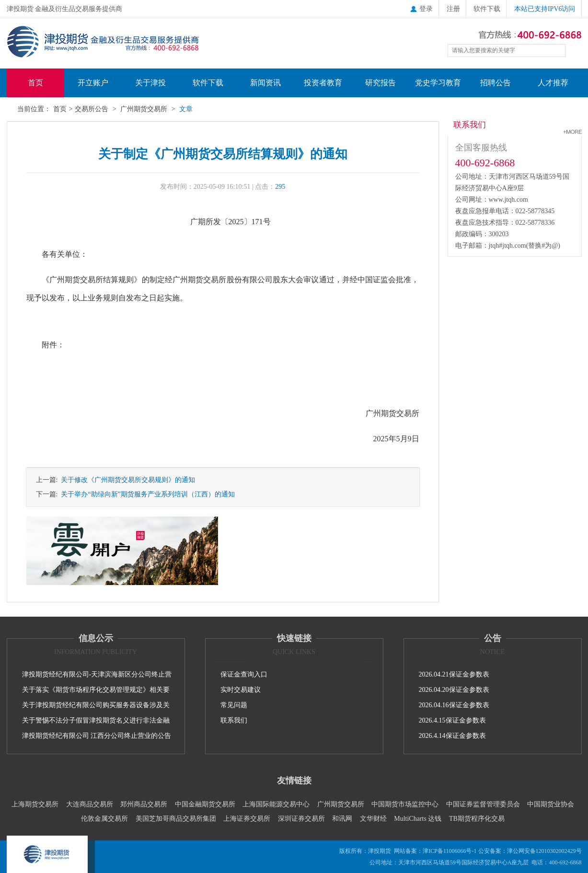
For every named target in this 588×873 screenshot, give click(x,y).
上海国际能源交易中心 (276, 804)
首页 (35, 83)
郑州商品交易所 (144, 804)
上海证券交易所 (247, 819)
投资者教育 (323, 83)
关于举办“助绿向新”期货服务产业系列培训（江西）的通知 (146, 494)
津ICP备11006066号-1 (450, 851)
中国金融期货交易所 (205, 804)
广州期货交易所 (144, 109)
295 (280, 187)
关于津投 (150, 83)
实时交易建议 (241, 690)
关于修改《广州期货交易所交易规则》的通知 (126, 480)
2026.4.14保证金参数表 (452, 736)
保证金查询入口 (244, 674)
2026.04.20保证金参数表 (454, 690)
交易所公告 (92, 109)
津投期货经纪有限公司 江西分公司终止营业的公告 (97, 736)
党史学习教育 (438, 83)
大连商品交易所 (90, 804)
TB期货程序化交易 (477, 819)
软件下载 (487, 9)
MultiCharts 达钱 (418, 819)
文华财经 (373, 819)
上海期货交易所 (35, 804)
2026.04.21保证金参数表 (454, 674)
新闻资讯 (265, 83)
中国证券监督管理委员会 (483, 804)
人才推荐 (553, 83)
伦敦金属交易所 (104, 819)
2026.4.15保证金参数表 (452, 720)
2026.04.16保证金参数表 (454, 705)
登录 (421, 9)
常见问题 (234, 705)
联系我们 (234, 720)
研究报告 (380, 83)
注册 (453, 9)
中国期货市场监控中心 (405, 804)
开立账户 (93, 83)
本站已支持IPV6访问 (545, 9)
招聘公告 (496, 83)
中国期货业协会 (551, 804)
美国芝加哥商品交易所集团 (176, 819)
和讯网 (342, 819)
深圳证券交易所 (301, 819)
